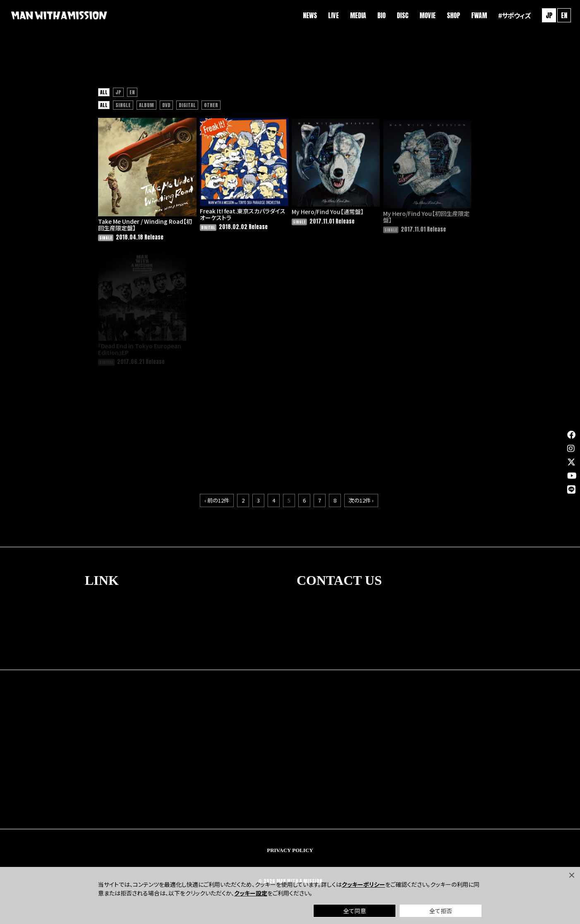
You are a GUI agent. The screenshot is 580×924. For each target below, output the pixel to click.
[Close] (572, 875)
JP (118, 96)
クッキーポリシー (363, 884)
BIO (377, 17)
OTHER (211, 108)
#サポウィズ (510, 17)
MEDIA (354, 17)
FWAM (475, 17)
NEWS (306, 17)
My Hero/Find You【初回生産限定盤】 (416, 224)
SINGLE (123, 108)
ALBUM (146, 108)
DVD (166, 108)
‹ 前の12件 (217, 493)
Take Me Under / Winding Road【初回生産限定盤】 (141, 218)
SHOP (449, 17)
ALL (104, 96)
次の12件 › (361, 493)
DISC (398, 17)
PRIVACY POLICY (290, 843)
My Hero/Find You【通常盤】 (317, 218)
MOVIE (423, 17)
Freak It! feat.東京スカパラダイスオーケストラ (232, 219)
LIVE (329, 17)
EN (560, 17)
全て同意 (355, 911)
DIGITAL (187, 108)
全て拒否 (441, 911)
